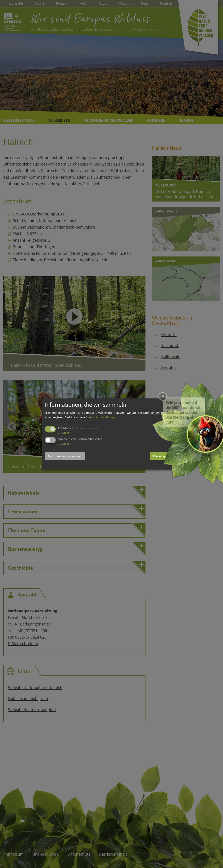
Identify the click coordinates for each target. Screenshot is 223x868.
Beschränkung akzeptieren (65, 456)
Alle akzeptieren (163, 456)
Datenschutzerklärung (100, 417)
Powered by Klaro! (167, 464)
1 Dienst (64, 433)
